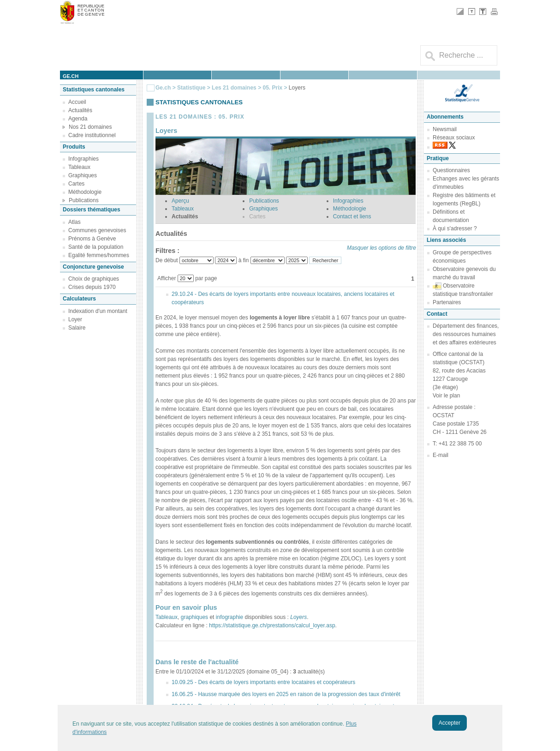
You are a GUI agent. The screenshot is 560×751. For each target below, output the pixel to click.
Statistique (191, 88)
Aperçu (180, 201)
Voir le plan (446, 396)
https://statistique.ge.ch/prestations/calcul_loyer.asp (271, 625)
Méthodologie (85, 192)
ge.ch (71, 76)
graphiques (194, 617)
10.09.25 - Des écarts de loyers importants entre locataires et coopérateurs (263, 682)
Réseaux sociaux (454, 138)
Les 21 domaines (234, 88)
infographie (229, 617)
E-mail (441, 455)
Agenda (78, 119)
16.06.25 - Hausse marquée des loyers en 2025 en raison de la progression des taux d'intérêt (286, 694)
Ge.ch (163, 88)
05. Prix (273, 88)
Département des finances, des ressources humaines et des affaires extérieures (466, 334)
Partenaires (447, 302)
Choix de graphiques (94, 279)
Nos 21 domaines (90, 127)
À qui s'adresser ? (455, 228)
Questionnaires (451, 170)
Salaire (77, 328)
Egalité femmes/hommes (99, 255)
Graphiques (83, 175)
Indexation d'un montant (98, 311)
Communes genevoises (97, 230)
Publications (84, 200)
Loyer (75, 319)
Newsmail (445, 129)
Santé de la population (96, 247)
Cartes (76, 184)
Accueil (77, 102)
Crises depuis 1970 (92, 287)
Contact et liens (352, 216)
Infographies (83, 159)
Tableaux (79, 167)
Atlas (74, 222)
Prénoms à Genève (92, 239)
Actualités (80, 110)
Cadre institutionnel (92, 135)
